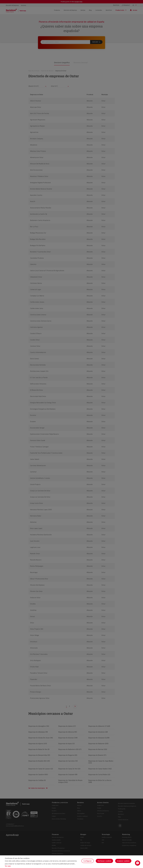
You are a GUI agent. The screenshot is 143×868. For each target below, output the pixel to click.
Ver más (8, 866)
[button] (138, 863)
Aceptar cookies (123, 861)
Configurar (88, 861)
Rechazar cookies (104, 861)
